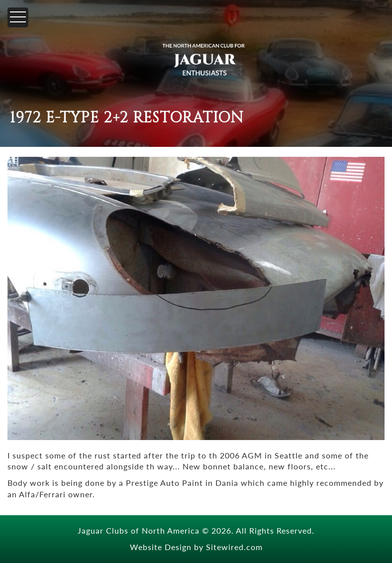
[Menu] (18, 17)
